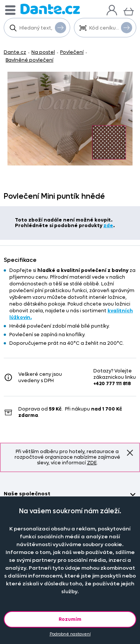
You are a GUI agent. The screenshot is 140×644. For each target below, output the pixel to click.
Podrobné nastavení (70, 634)
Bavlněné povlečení (29, 60)
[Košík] (129, 11)
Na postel (43, 52)
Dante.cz (15, 52)
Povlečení (72, 52)
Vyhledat (60, 27)
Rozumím (70, 619)
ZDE (92, 463)
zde (108, 225)
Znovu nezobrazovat (130, 452)
